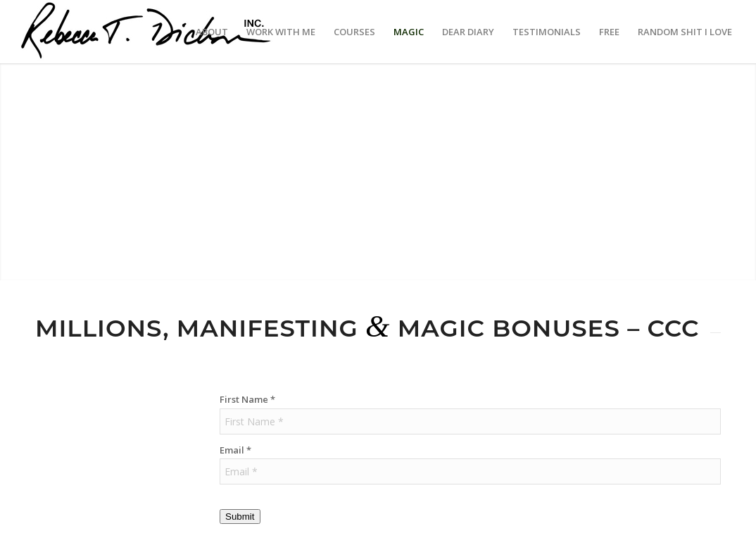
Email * (235, 450)
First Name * (247, 399)
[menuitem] (212, 32)
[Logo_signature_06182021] (146, 32)
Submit (240, 517)
